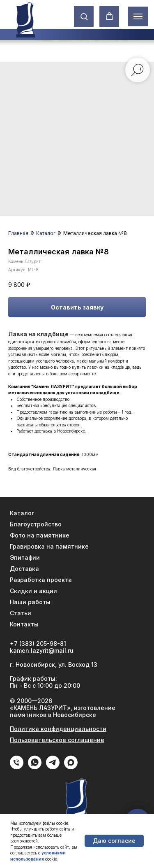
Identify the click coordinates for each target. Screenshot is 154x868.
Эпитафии (25, 557)
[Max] (71, 767)
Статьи (21, 613)
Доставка (24, 569)
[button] (84, 16)
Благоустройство (36, 524)
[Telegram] (53, 767)
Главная (18, 233)
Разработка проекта (41, 580)
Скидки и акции (33, 591)
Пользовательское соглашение (57, 740)
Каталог (46, 233)
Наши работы (30, 602)
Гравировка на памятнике (49, 546)
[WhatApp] (35, 767)
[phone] (17, 767)
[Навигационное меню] (138, 16)
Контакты (24, 624)
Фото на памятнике (40, 535)
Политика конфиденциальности (58, 729)
